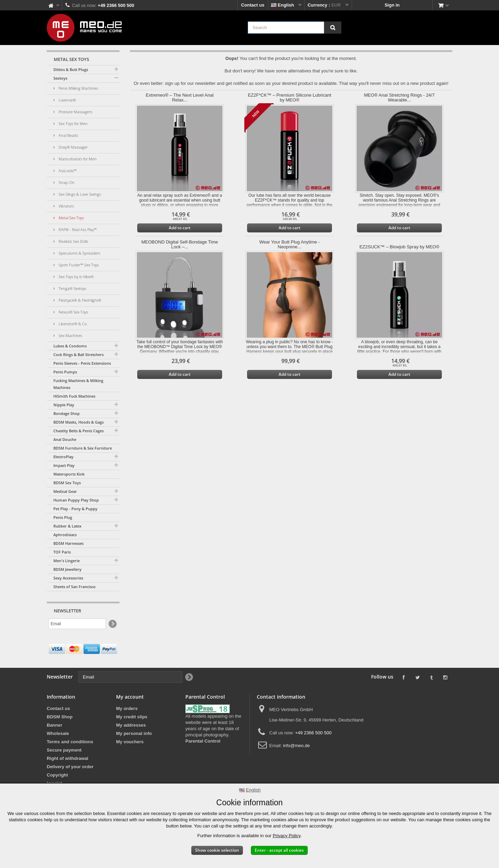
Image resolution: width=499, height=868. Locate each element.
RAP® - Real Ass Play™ (77, 229)
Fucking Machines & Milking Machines (78, 384)
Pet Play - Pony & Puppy (75, 509)
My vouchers (130, 742)
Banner (55, 725)
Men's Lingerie (67, 561)
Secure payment (64, 750)
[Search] (333, 28)
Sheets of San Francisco (75, 587)
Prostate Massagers (75, 112)
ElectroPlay (63, 457)
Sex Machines (70, 335)
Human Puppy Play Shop (76, 500)
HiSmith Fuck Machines (74, 396)
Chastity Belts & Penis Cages (78, 431)
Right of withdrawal (68, 758)
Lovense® (67, 100)
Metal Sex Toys (71, 218)
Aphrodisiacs (65, 535)
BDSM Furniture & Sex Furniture (83, 448)
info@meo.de (297, 746)
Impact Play (64, 465)
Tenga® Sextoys (72, 288)
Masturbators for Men (77, 159)
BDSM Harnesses (68, 543)
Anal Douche (65, 439)
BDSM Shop (60, 717)
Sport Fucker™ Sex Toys (78, 265)
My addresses (131, 725)
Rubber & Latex (67, 526)
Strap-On (66, 182)
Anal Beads (68, 135)
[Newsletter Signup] (112, 624)
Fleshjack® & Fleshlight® (79, 300)
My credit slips (132, 717)
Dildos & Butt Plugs (71, 69)
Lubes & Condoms (70, 346)
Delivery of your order (70, 767)
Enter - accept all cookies (279, 850)
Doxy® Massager (73, 147)
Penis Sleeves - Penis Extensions (82, 363)
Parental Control (203, 741)
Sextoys (60, 78)
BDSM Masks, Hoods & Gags (78, 422)
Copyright (57, 775)
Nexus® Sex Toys (73, 312)
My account (130, 697)
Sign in (392, 5)
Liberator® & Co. (73, 324)
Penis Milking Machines (78, 88)
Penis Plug (63, 517)
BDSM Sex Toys (67, 483)
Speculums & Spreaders (79, 253)
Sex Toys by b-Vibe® (76, 277)
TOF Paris (62, 552)
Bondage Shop (67, 413)
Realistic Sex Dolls (73, 241)
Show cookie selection (217, 850)
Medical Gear (65, 491)
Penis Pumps (65, 372)
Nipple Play (64, 405)
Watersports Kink (69, 474)
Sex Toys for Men (73, 123)
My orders (127, 708)
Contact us (253, 5)
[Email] (77, 624)
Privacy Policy (287, 836)
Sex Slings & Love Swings (79, 194)
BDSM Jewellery (67, 569)
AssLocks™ (67, 171)
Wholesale (58, 733)
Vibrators (66, 206)
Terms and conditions (70, 742)
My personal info (134, 733)
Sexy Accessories (68, 578)
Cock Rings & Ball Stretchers (78, 355)
